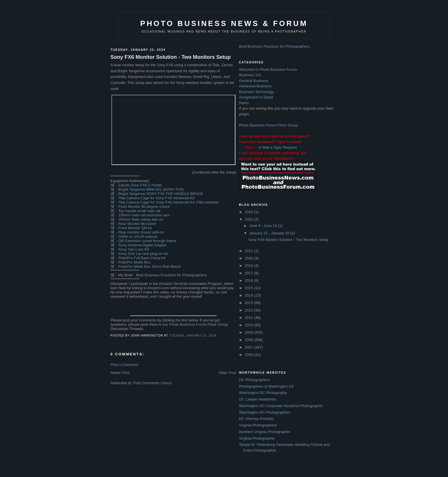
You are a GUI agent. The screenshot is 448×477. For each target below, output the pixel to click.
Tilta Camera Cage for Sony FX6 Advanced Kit (157, 198)
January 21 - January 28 (270, 233)
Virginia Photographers (258, 425)
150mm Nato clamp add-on (141, 219)
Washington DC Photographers (265, 412)
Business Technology (257, 92)
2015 (250, 288)
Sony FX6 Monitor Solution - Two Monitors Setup (171, 57)
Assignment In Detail (256, 97)
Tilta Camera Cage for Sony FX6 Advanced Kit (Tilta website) (169, 202)
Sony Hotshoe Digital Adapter (143, 245)
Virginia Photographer (257, 438)
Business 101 (250, 75)
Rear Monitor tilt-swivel (137, 224)
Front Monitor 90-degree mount (144, 207)
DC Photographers (255, 380)
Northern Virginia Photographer (265, 432)
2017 (250, 273)
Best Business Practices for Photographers (171, 275)
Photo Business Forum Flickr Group (199, 324)
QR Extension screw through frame (147, 241)
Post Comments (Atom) (152, 383)
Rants (244, 103)
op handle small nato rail (140, 211)
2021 (250, 251)
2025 (250, 212)
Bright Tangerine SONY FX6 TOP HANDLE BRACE (161, 194)
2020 (250, 258)
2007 (250, 347)
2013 (250, 303)
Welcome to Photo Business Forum (268, 70)
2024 (250, 219)
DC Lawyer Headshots (258, 399)
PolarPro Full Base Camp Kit (142, 258)
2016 (250, 280)
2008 (250, 340)
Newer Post (120, 373)
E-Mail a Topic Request (278, 147)
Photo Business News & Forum (224, 23)
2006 (250, 355)
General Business (254, 81)
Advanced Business (255, 86)
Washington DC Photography (263, 393)
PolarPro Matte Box (134, 262)
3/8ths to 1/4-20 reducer (138, 237)
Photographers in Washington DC (267, 386)
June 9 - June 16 (263, 226)
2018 (250, 266)
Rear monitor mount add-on (141, 232)
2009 (250, 332)
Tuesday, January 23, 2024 (193, 336)
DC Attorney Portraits (257, 419)
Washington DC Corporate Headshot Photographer (281, 406)
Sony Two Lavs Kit (134, 249)
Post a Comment (124, 365)
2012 (250, 310)
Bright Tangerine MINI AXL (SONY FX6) (151, 189)
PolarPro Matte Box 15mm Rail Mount (149, 266)
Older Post (227, 373)
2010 (250, 325)
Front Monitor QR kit (135, 228)
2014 (250, 295)
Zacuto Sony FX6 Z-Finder (140, 185)
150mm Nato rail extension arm (144, 215)
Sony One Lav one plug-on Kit (143, 254)
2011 (250, 318)
